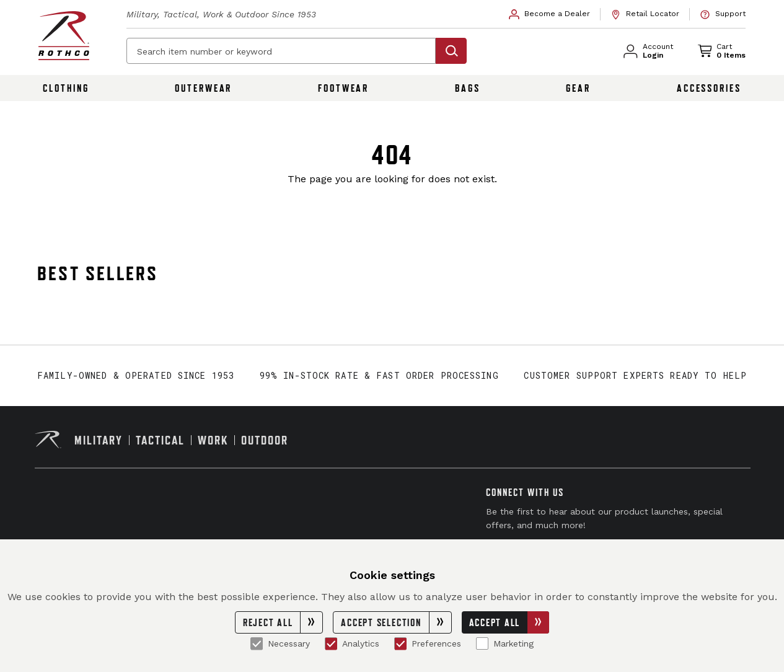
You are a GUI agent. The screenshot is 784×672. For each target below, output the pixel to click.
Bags (468, 88)
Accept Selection (396, 622)
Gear (578, 88)
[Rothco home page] (64, 36)
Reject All (283, 622)
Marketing (505, 643)
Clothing (66, 88)
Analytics (352, 643)
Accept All (509, 622)
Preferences (428, 643)
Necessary (280, 643)
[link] (550, 14)
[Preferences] (400, 643)
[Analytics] (331, 643)
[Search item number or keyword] (281, 51)
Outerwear (203, 88)
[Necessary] (257, 643)
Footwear (343, 88)
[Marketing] (482, 643)
